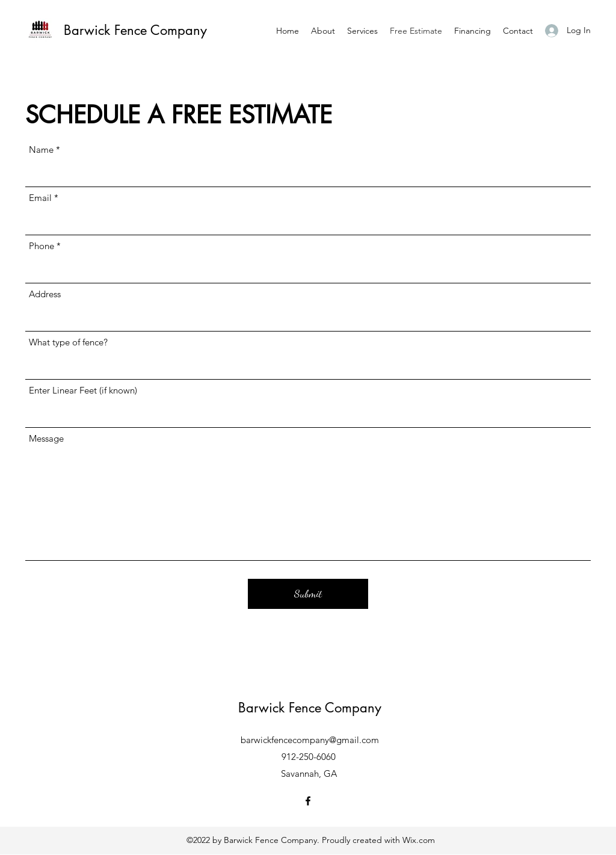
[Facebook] (308, 801)
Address (45, 294)
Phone (42, 246)
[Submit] (308, 594)
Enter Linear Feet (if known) (83, 390)
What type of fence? (68, 342)
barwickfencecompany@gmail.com (310, 740)
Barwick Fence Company (135, 30)
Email (40, 198)
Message (46, 438)
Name (41, 150)
